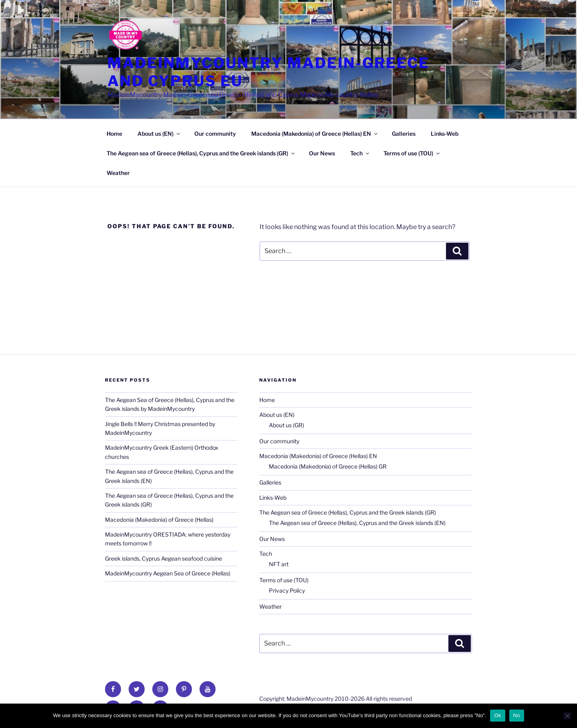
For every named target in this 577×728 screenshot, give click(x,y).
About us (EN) (159, 134)
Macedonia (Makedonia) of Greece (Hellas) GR (328, 466)
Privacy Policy (287, 590)
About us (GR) (286, 425)
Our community (215, 134)
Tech (360, 153)
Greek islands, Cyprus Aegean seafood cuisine (163, 558)
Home (114, 134)
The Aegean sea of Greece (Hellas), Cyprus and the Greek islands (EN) (357, 523)
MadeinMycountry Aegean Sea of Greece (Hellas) (168, 573)
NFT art (279, 564)
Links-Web (445, 134)
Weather (118, 173)
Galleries (404, 134)
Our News (322, 153)
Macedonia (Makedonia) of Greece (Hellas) (159, 520)
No (517, 715)
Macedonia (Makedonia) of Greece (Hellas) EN (315, 134)
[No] (567, 716)
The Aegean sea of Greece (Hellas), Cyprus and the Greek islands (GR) (201, 153)
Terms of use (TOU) (412, 153)
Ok (497, 715)
